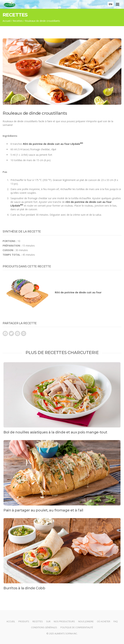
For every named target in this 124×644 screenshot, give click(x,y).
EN (111, 4)
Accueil (7, 21)
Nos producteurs (64, 621)
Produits (24, 621)
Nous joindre (86, 621)
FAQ (116, 621)
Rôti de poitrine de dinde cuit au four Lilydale (53, 144)
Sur (48, 621)
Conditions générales (44, 627)
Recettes (18, 21)
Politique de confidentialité (77, 627)
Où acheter (104, 621)
